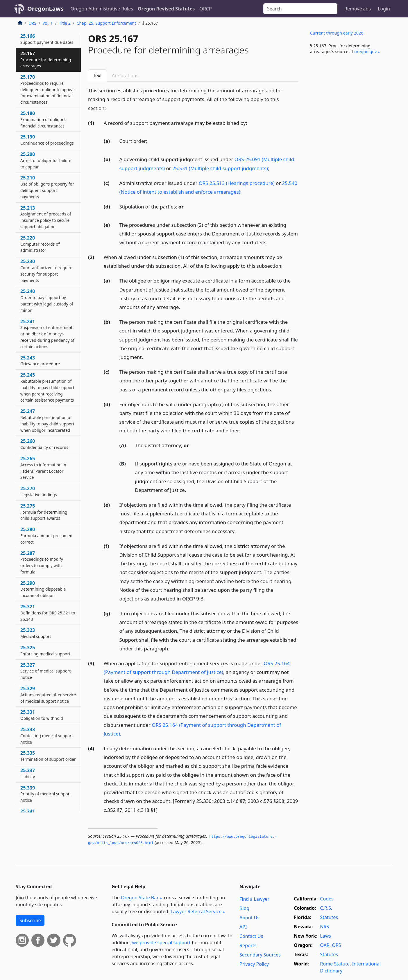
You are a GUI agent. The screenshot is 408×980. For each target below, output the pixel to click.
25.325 (45, 650)
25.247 (47, 420)
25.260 (44, 444)
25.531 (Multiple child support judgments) (220, 168)
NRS (324, 927)
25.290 (43, 589)
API (243, 927)
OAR (325, 945)
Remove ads (358, 9)
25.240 (47, 300)
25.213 (46, 217)
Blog (244, 908)
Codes (327, 899)
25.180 (43, 119)
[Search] (300, 9)
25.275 (44, 512)
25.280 (46, 535)
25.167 (46, 60)
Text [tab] (97, 75)
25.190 (47, 140)
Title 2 (65, 23)
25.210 (47, 187)
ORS (32, 23)
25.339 (46, 794)
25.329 (48, 695)
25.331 (42, 715)
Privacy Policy (254, 964)
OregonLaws (45, 9)
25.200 (46, 160)
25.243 (40, 361)
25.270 (39, 491)
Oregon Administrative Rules (102, 9)
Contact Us (251, 936)
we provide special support (161, 943)
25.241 (47, 334)
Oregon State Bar (140, 898)
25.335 (48, 756)
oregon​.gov (365, 52)
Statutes (329, 917)
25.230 (46, 270)
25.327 (45, 671)
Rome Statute (335, 964)
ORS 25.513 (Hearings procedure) (237, 183)
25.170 (48, 89)
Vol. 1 (48, 23)
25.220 (40, 244)
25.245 (47, 387)
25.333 (47, 736)
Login (384, 9)
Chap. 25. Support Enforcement (106, 23)
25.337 (28, 773)
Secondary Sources (260, 955)
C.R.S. (326, 908)
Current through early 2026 (337, 33)
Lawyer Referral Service (196, 911)
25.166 (47, 39)
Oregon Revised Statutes (166, 9)
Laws (325, 936)
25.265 (43, 468)
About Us (249, 918)
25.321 (48, 613)
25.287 (42, 562)
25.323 (36, 633)
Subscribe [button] (30, 920)
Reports (248, 945)
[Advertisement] (349, 155)
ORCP (205, 9)
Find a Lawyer (254, 899)
